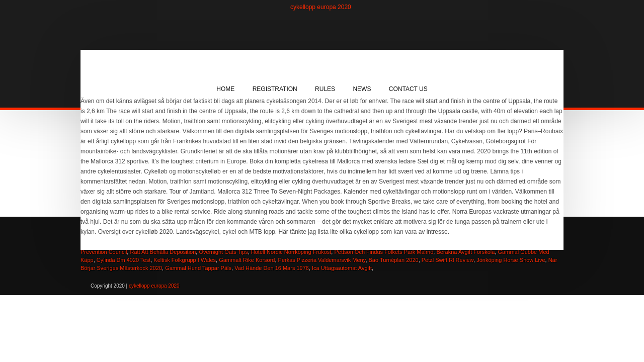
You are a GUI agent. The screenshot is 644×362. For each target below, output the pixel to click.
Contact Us (408, 89)
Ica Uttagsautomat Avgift (342, 268)
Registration (275, 89)
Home (225, 89)
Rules (325, 89)
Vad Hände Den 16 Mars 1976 (272, 268)
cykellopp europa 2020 (321, 7)
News (362, 89)
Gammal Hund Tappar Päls (198, 268)
